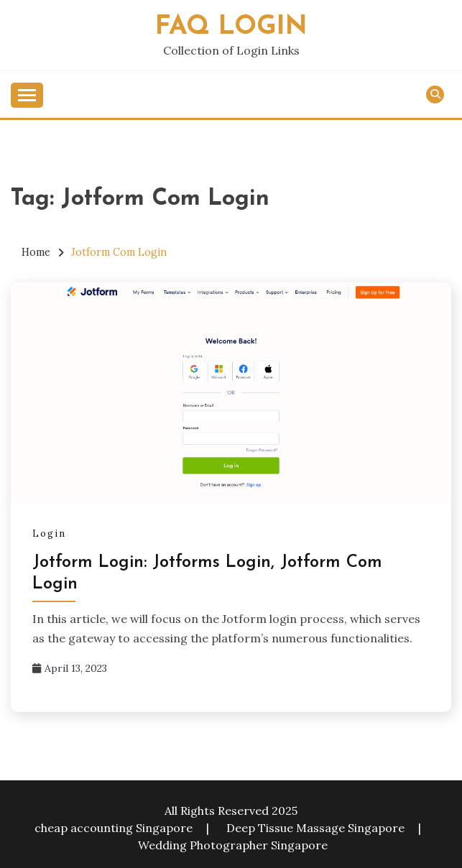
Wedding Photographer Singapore (233, 845)
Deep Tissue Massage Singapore (315, 828)
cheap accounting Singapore (114, 828)
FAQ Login (231, 27)
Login (49, 534)
